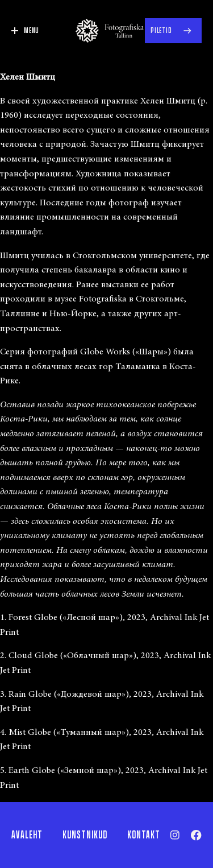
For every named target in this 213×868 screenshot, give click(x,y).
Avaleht (27, 835)
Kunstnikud (85, 835)
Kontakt (144, 835)
